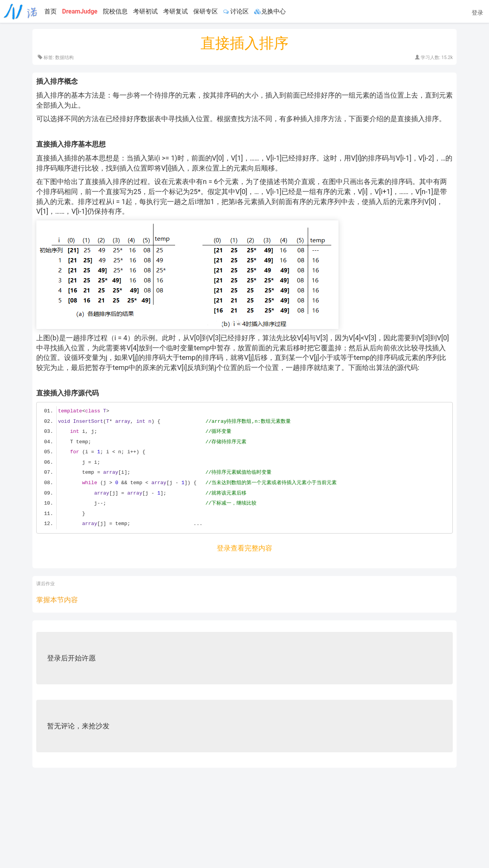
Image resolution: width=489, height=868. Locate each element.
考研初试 (145, 11)
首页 (51, 11)
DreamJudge (80, 11)
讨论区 (236, 11)
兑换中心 (270, 11)
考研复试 (175, 11)
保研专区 (206, 11)
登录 (477, 13)
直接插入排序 (244, 43)
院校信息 (115, 11)
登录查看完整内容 (244, 548)
